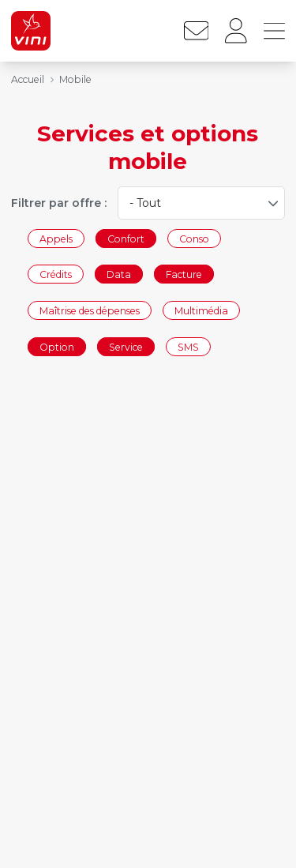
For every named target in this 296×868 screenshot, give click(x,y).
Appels (56, 238)
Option (57, 346)
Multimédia (201, 310)
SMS (188, 346)
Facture (184, 274)
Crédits (56, 274)
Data (119, 274)
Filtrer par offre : (59, 203)
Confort (126, 238)
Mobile (75, 79)
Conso (194, 238)
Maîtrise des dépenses (90, 310)
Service (126, 346)
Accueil (28, 79)
